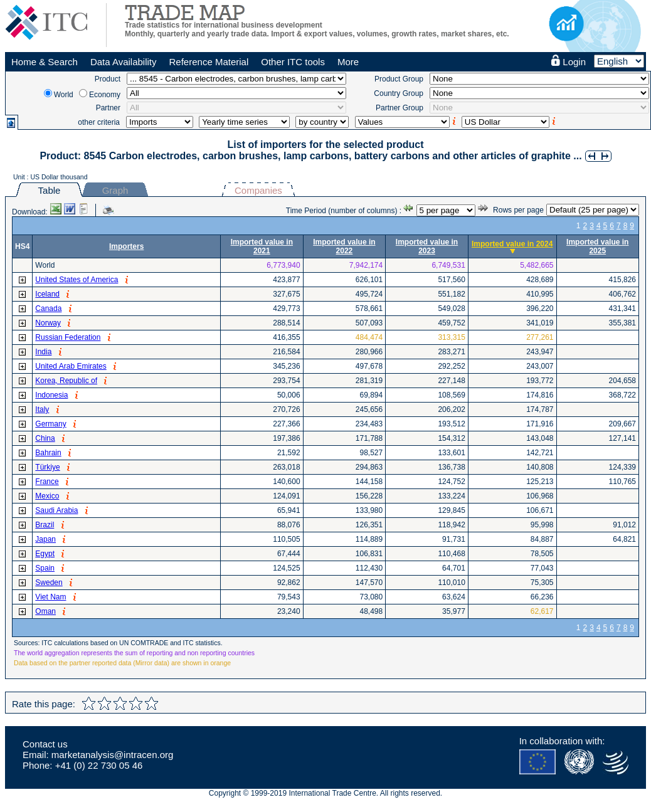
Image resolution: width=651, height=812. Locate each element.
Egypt (45, 554)
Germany (50, 424)
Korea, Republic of (66, 381)
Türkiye (47, 467)
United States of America (77, 280)
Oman (45, 611)
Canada (48, 308)
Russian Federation (68, 337)
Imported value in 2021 (262, 246)
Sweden (49, 583)
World (64, 95)
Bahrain (48, 453)
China (45, 438)
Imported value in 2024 (512, 244)
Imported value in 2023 (427, 246)
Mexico (47, 496)
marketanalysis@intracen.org (112, 755)
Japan (45, 539)
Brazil (45, 525)
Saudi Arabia (56, 510)
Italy (42, 409)
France (47, 482)
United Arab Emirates (71, 366)
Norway (48, 323)
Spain (45, 568)
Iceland (47, 294)
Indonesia (51, 395)
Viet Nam (50, 597)
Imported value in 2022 (344, 246)
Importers (126, 246)
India (43, 352)
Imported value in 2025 (597, 246)
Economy (105, 95)
